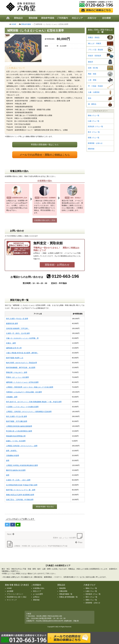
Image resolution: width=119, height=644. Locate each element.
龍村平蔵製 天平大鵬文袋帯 (17, 421)
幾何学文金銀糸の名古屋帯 (16, 470)
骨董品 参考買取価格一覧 (68, 597)
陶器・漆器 (92, 74)
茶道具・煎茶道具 (95, 56)
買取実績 (91, 149)
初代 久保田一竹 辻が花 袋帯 (17, 416)
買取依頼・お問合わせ (57, 265)
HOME (14, 24)
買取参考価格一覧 (66, 594)
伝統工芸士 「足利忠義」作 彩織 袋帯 (20, 500)
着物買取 (63, 588)
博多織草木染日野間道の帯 (16, 436)
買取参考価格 (26, 24)
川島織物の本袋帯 (13, 455)
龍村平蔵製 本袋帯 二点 (15, 358)
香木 (90, 98)
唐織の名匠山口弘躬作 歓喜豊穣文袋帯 (20, 495)
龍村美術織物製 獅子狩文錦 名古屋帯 (21, 368)
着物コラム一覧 (94, 115)
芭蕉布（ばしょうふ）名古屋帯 (17, 377)
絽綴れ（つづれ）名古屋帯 (16, 441)
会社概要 (10, 591)
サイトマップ (12, 600)
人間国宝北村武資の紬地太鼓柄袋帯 (19, 426)
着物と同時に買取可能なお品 (100, 31)
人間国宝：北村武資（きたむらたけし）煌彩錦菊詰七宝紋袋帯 (29, 412)
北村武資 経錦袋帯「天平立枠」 (18, 328)
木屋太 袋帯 (11, 343)
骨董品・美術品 (94, 37)
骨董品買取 (63, 591)
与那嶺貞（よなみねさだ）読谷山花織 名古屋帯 (24, 392)
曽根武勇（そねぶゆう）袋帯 (17, 372)
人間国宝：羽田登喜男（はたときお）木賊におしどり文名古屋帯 (30, 387)
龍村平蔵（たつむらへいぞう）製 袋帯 (21, 490)
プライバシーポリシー (15, 594)
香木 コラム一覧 (94, 132)
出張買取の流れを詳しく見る (45, 220)
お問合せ (36, 597)
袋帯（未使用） (12, 451)
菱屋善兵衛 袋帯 (12, 323)
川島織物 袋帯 (12, 397)
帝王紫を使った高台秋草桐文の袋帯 (19, 431)
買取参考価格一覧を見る (45, 507)
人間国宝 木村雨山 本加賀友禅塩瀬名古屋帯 (22, 465)
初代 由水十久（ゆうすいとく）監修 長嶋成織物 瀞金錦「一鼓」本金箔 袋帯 (34, 402)
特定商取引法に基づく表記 (17, 597)
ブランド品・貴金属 (95, 50)
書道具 (91, 62)
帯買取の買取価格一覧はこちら (45, 145)
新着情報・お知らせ (95, 143)
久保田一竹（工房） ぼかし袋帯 (18, 480)
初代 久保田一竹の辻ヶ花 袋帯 (17, 319)
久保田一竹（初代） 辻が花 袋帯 (18, 333)
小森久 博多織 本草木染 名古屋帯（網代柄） (22, 353)
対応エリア (37, 591)
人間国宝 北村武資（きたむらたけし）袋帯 (22, 446)
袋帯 (8, 460)
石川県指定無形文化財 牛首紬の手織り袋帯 (22, 485)
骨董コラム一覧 (94, 138)
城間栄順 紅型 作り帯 (14, 348)
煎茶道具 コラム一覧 (95, 126)
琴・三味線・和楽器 (95, 86)
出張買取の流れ (39, 588)
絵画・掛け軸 (93, 68)
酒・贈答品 (92, 104)
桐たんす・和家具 (95, 43)
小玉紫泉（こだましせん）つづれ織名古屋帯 (22, 407)
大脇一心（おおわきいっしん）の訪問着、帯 (22, 338)
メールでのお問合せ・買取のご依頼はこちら (45, 155)
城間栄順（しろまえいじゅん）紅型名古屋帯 (22, 382)
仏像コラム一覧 (94, 121)
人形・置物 (92, 80)
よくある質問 (38, 594)
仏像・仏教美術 (94, 92)
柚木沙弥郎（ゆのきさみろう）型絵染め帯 (21, 363)
